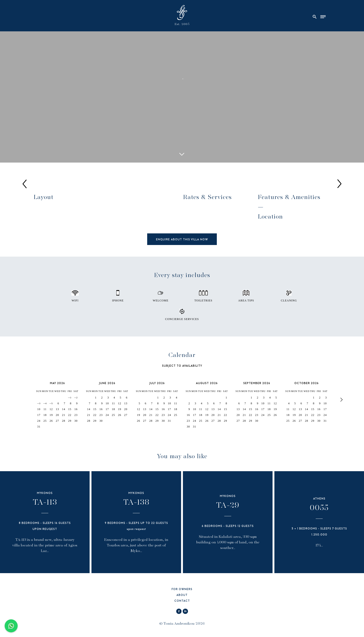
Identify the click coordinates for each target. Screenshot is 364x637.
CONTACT (182, 601)
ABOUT (182, 595)
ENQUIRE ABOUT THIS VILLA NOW (182, 240)
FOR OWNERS (182, 590)
